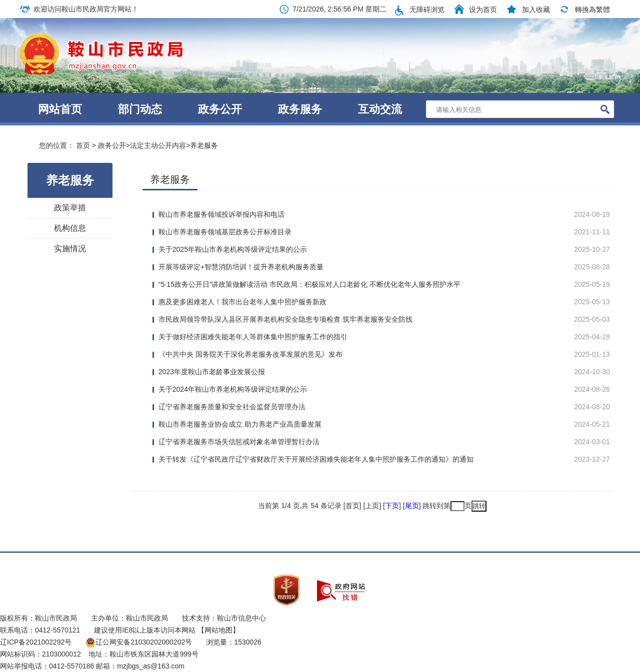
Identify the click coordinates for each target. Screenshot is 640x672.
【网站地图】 (218, 630)
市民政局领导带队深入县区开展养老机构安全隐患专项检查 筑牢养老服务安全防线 (285, 319)
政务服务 (300, 109)
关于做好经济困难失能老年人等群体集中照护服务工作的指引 (253, 337)
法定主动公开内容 (158, 145)
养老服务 (204, 145)
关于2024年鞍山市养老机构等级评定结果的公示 (233, 389)
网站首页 (60, 109)
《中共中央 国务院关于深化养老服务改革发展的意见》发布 (250, 354)
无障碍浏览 (427, 9)
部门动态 (140, 109)
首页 (83, 145)
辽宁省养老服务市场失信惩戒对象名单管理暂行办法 (239, 442)
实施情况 (70, 249)
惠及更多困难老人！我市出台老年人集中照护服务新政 (242, 302)
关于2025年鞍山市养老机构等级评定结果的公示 (233, 249)
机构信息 (70, 228)
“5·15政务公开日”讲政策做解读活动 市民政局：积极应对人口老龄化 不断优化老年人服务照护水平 (309, 284)
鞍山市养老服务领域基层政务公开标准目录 (225, 232)
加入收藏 (536, 9)
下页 (392, 506)
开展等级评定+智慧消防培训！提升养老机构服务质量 (241, 267)
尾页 (412, 506)
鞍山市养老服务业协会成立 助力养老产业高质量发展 (240, 424)
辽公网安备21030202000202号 (139, 642)
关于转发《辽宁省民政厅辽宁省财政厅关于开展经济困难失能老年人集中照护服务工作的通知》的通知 (316, 459)
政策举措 (70, 208)
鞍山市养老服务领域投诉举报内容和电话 (221, 214)
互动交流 (380, 109)
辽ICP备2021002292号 (36, 642)
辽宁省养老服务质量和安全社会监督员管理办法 (232, 407)
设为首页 (483, 9)
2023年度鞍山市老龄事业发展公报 (212, 372)
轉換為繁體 (592, 9)
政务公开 (220, 109)
